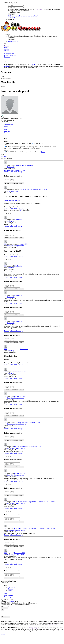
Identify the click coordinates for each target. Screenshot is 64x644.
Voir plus (7, 172)
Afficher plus (4, 590)
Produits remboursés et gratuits (16, 453)
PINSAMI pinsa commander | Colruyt (15, 170)
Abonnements (8, 125)
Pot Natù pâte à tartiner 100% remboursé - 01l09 (28, 451)
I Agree (3, 642)
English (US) (12, 594)
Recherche (11, 39)
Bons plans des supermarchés (16, 247)
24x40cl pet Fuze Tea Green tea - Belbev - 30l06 (34, 190)
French (10, 597)
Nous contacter (9, 602)
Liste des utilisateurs (10, 55)
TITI (6, 165)
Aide (6, 601)
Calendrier (7, 57)
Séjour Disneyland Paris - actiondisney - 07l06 (28, 426)
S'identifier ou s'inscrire (11, 2)
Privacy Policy (39, 9)
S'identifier (11, 14)
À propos (7, 131)
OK (2, 617)
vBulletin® (11, 608)
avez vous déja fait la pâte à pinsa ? (24, 165)
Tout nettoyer (5, 157)
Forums (6, 46)
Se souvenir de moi (14, 13)
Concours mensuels (13, 192)
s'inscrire (12, 18)
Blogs (6, 47)
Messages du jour (9, 54)
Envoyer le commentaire (11, 184)
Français (10, 596)
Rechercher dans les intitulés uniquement (21, 36)
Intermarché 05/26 (20, 399)
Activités (7, 129)
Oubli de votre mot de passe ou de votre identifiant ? (23, 16)
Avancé (43, 152)
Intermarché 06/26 (25, 245)
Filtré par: (4, 155)
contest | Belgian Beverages (12, 201)
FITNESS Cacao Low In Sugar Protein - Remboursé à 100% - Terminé (34, 507)
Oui (2, 615)
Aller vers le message (16, 172)
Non (6, 615)
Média (6, 132)
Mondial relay (18, 220)
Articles (7, 49)
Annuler (22, 184)
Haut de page (8, 604)
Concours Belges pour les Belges (17, 428)
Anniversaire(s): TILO (21, 374)
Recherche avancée (13, 41)
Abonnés (7, 126)
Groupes (7, 51)
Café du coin (11, 167)
